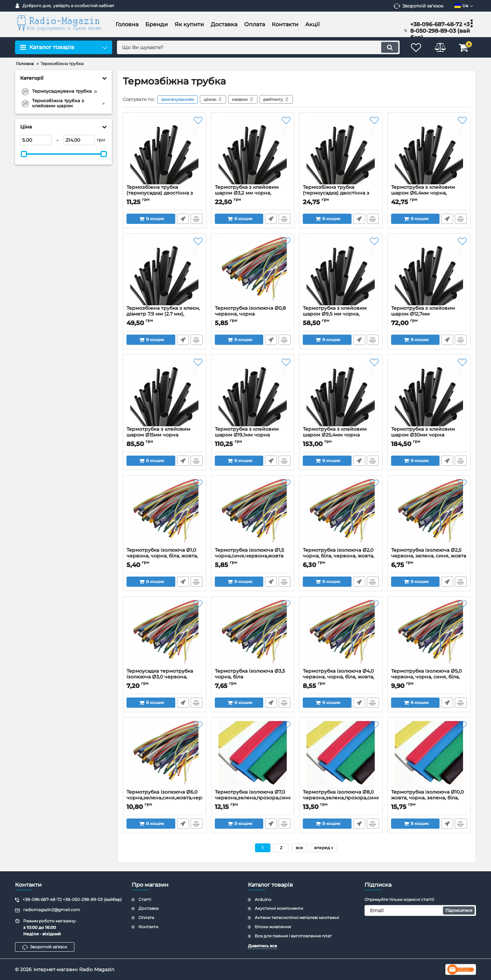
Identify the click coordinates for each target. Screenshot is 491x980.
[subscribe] (420, 910)
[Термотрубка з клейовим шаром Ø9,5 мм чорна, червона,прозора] (341, 271)
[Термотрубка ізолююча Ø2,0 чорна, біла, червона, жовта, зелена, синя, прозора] (341, 513)
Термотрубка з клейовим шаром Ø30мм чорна (429, 435)
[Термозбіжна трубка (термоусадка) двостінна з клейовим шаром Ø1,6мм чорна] (165, 150)
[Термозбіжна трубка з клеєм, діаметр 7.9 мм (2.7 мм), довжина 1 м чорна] (165, 271)
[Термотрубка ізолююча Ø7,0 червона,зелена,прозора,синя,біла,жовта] (253, 755)
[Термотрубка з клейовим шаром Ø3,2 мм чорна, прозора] (253, 150)
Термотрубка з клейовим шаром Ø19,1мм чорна (253, 435)
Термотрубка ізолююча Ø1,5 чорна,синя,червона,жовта (253, 556)
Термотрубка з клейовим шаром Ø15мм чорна (165, 435)
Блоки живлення (273, 927)
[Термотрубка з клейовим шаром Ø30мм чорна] (429, 392)
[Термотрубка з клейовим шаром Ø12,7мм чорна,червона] (429, 271)
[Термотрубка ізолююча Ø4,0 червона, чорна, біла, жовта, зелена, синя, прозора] (341, 634)
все (299, 848)
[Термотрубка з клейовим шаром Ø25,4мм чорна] (341, 392)
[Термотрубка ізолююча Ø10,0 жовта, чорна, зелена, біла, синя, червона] (429, 755)
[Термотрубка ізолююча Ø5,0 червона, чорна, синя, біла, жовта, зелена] (429, 634)
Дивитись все (263, 946)
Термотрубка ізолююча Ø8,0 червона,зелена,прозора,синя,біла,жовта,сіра (341, 798)
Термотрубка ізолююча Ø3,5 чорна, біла (253, 677)
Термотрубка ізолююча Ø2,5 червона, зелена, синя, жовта (429, 556)
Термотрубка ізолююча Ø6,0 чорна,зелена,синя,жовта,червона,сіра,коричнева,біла (165, 798)
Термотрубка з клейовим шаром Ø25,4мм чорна (341, 435)
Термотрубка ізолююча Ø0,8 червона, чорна (253, 314)
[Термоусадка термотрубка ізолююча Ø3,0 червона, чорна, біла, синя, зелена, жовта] (165, 634)
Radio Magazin (97, 969)
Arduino (263, 899)
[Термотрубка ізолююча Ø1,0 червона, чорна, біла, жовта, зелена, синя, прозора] (165, 513)
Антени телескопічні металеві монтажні (297, 917)
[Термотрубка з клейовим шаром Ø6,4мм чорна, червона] (429, 150)
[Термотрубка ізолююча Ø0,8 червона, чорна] (253, 271)
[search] (258, 47)
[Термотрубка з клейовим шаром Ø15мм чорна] (165, 392)
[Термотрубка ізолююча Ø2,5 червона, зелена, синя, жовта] (429, 513)
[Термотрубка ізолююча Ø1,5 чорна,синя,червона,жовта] (253, 513)
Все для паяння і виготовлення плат (293, 936)
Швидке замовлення (183, 219)
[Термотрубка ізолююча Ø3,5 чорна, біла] (253, 634)
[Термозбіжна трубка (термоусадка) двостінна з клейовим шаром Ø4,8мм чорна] (341, 150)
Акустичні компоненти (279, 908)
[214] (79, 140)
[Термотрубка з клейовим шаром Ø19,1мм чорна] (253, 392)
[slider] (24, 154)
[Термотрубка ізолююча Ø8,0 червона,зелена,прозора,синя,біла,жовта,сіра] (341, 755)
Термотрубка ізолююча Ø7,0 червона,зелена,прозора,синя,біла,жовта (253, 798)
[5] (36, 140)
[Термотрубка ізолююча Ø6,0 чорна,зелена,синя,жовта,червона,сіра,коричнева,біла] (165, 755)
